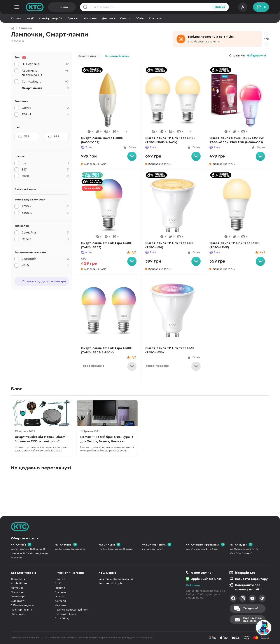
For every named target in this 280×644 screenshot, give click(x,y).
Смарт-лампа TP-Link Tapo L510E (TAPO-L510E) (235, 245)
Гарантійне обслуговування (116, 579)
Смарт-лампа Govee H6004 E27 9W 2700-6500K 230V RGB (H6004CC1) (234, 141)
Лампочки (26, 28)
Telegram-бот (252, 608)
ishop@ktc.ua (245, 573)
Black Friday (62, 618)
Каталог (16, 18)
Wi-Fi (45, 265)
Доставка (108, 18)
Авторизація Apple (110, 583)
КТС (13, 28)
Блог (17, 389)
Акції (30, 18)
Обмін (140, 18)
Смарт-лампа (87, 56)
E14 (45, 163)
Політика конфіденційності (72, 610)
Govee (45, 108)
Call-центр (193, 585)
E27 (45, 170)
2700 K (45, 206)
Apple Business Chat (206, 579)
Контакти (155, 18)
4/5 (262, 252)
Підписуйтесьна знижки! (253, 619)
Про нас (73, 18)
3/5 (133, 252)
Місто (64, 7)
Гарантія (60, 588)
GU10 (45, 176)
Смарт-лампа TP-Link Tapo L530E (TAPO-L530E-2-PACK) (107, 350)
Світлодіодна (45, 82)
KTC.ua (35, 7)
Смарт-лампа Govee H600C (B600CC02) (103, 140)
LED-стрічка (45, 64)
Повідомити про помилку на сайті (248, 587)
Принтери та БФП (22, 610)
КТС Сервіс (107, 573)
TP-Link (45, 114)
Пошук (220, 7)
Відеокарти (18, 601)
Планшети (17, 592)
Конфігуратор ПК (50, 18)
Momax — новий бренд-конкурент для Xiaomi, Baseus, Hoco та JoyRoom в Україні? (107, 440)
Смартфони (18, 579)
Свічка (45, 239)
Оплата (125, 18)
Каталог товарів (24, 573)
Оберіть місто (23, 538)
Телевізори (18, 597)
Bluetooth (45, 259)
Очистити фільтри (117, 56)
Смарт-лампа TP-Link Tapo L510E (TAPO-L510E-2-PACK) (171, 140)
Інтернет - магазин (69, 573)
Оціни (132, 147)
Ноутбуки (17, 588)
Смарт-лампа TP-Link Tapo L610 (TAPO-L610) (170, 245)
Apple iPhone (19, 583)
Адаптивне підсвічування (45, 73)
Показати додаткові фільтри (44, 281)
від (20, 137)
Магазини (90, 18)
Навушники (18, 614)
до (50, 137)
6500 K (45, 213)
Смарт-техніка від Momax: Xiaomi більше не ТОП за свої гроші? (40, 439)
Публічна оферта (65, 614)
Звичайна (45, 233)
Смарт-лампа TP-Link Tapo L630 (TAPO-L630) (170, 350)
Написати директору (251, 579)
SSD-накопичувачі (22, 605)
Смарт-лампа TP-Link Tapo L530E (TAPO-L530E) (107, 245)
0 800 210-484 (202, 573)
